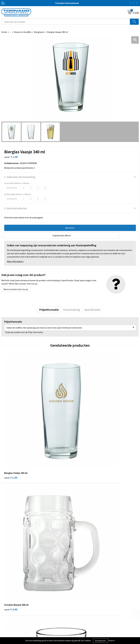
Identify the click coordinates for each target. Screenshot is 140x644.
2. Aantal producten (16, 208)
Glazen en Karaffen (23, 32)
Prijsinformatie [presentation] (49, 310)
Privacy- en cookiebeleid (83, 603)
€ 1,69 (11, 426)
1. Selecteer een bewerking (20, 177)
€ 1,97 (11, 508)
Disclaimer (76, 607)
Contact (5, 599)
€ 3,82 (79, 508)
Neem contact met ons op (16, 289)
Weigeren (112, 641)
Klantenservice (8, 603)
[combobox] (66, 22)
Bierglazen (39, 32)
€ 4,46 (79, 426)
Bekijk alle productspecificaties (20, 168)
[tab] (49, 310)
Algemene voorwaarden (82, 599)
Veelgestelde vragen (81, 561)
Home (4, 32)
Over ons (75, 556)
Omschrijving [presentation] (72, 310)
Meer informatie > (15, 261)
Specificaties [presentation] (92, 310)
